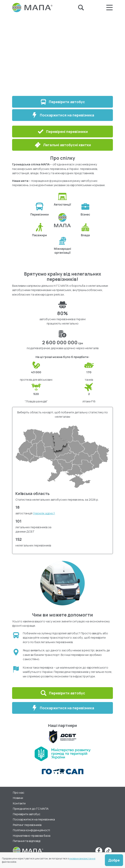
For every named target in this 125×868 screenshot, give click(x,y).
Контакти (19, 803)
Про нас (19, 793)
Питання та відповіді (27, 841)
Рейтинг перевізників (27, 825)
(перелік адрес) (44, 513)
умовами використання (82, 859)
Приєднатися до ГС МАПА (31, 809)
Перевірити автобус (62, 102)
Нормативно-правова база (32, 836)
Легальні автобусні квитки (63, 145)
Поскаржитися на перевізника (63, 115)
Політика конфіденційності (31, 830)
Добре (114, 860)
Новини (18, 798)
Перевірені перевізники (62, 132)
